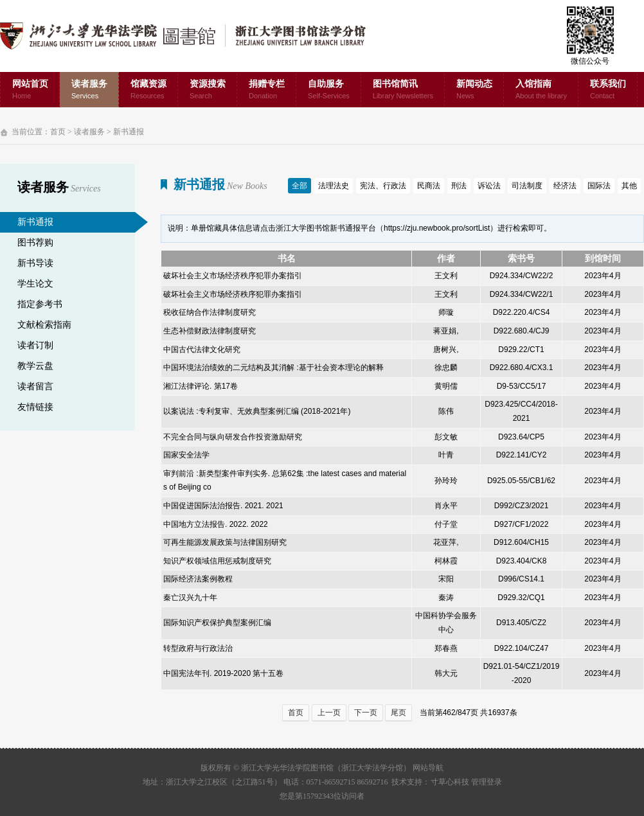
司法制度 (527, 186)
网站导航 (428, 768)
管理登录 (487, 782)
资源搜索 (208, 90)
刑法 (459, 186)
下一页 (366, 713)
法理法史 (334, 186)
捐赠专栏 (267, 90)
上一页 (329, 713)
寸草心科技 (450, 782)
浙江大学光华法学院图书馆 (193, 36)
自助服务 (329, 90)
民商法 (429, 186)
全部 (300, 186)
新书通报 (129, 132)
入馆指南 (541, 90)
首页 (58, 132)
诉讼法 (489, 186)
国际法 (599, 186)
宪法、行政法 (383, 186)
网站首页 (30, 90)
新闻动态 (474, 90)
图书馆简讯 (403, 90)
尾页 (398, 713)
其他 (629, 186)
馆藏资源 (148, 90)
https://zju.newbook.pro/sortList (437, 228)
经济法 (565, 186)
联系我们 (608, 90)
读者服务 (89, 90)
